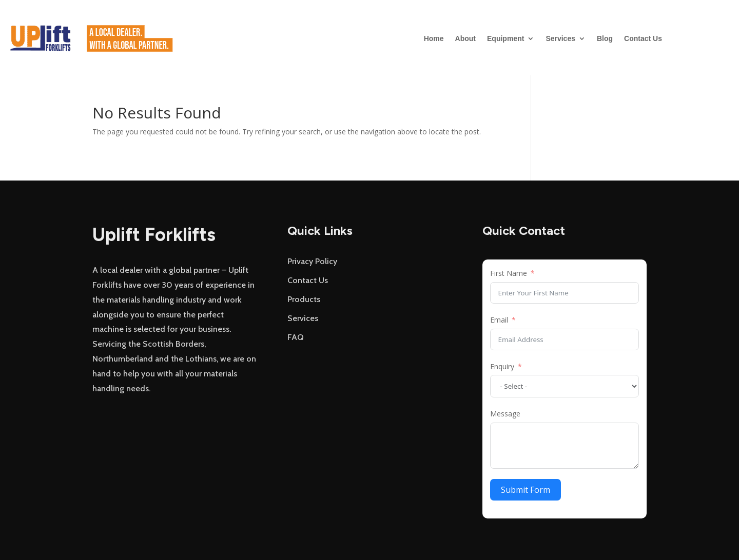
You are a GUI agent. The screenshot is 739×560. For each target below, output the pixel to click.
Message (505, 414)
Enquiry (502, 366)
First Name (509, 273)
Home (434, 38)
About (465, 38)
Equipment (505, 38)
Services (560, 38)
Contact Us (643, 38)
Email (499, 320)
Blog (605, 38)
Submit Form (526, 490)
